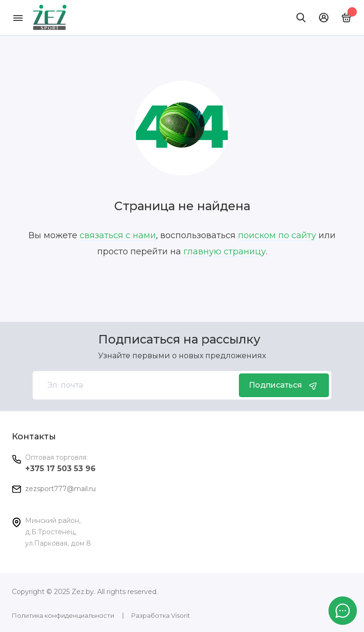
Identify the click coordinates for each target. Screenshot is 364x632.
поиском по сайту (277, 235)
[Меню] (18, 18)
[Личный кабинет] (324, 18)
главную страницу (225, 251)
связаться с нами (118, 235)
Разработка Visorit (161, 615)
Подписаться (284, 385)
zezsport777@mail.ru (60, 489)
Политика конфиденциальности (63, 615)
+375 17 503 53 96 (60, 469)
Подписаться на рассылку (179, 339)
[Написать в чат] (343, 611)
